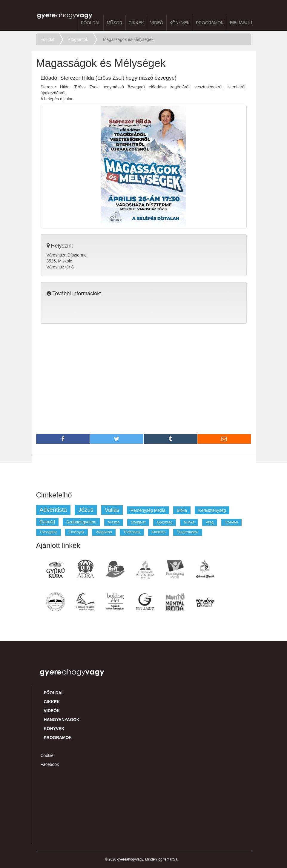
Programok (210, 23)
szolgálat (138, 522)
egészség (165, 522)
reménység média (148, 510)
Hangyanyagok (62, 720)
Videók (52, 711)
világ (210, 522)
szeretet (231, 522)
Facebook (50, 764)
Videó (157, 23)
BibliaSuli (241, 23)
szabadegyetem (81, 522)
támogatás (49, 532)
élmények (76, 532)
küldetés (159, 532)
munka (189, 522)
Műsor (114, 23)
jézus (86, 510)
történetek (132, 532)
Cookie (47, 755)
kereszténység (212, 510)
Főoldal (91, 23)
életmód (47, 522)
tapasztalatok (188, 532)
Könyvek (180, 23)
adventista (53, 510)
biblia (182, 510)
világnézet (104, 532)
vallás (112, 510)
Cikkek (136, 23)
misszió (114, 522)
